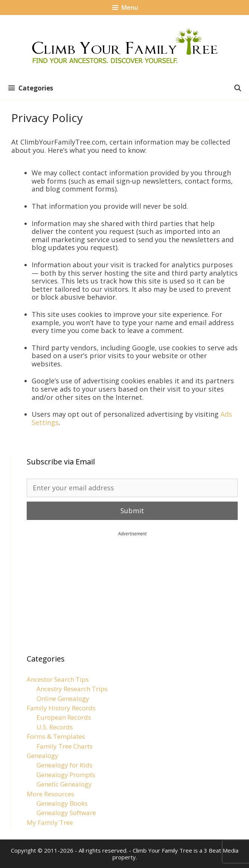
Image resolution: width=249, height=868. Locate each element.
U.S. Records (55, 727)
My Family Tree (50, 822)
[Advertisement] (132, 589)
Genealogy (43, 756)
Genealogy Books (62, 803)
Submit (132, 511)
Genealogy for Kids (65, 765)
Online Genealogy (63, 698)
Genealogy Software (66, 813)
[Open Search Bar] (237, 88)
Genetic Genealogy (64, 784)
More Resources (50, 794)
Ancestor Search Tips (58, 679)
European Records (64, 717)
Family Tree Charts (65, 746)
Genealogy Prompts (66, 775)
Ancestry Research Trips (72, 689)
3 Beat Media (221, 850)
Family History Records (61, 708)
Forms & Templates (56, 736)
